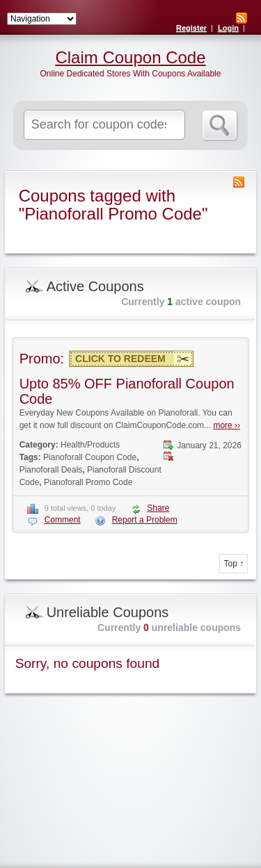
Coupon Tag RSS (239, 182)
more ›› (227, 425)
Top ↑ (234, 564)
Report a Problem (145, 520)
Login (228, 28)
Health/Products (90, 445)
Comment (63, 520)
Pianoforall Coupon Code (90, 457)
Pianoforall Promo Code (88, 482)
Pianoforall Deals (51, 470)
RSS (242, 18)
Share (158, 508)
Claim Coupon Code (130, 58)
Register (191, 28)
